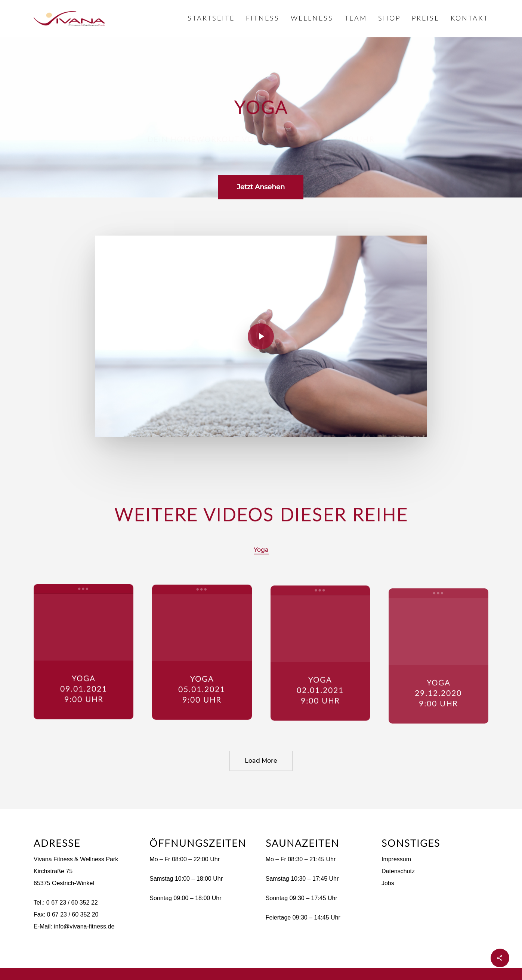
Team (356, 19)
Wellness (312, 19)
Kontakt (470, 19)
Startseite (211, 19)
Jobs (388, 883)
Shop (389, 19)
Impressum (396, 859)
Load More (261, 761)
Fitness (263, 19)
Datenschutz (398, 871)
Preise (426, 19)
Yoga (261, 550)
